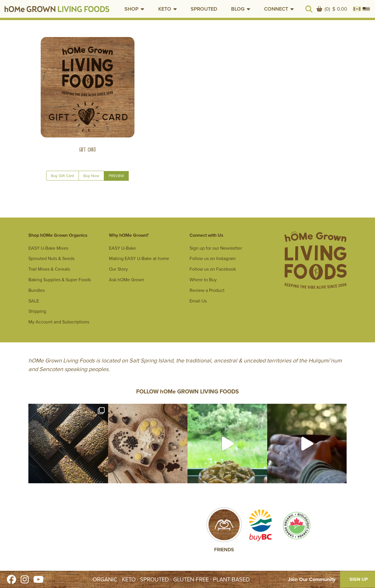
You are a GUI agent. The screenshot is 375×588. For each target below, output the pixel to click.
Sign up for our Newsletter (216, 248)
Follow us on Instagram (213, 258)
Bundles (37, 290)
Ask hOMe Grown (127, 280)
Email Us (198, 301)
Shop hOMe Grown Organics (58, 235)
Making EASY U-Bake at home (139, 258)
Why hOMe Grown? (129, 235)
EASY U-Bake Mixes (48, 248)
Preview (116, 176)
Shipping (37, 311)
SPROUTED (204, 9)
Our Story (118, 269)
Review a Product (207, 290)
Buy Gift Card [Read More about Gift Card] (62, 176)
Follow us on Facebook (213, 269)
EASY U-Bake (122, 248)
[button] (134, 9)
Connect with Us (206, 235)
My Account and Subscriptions (59, 322)
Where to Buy (203, 280)
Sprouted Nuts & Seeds (51, 258)
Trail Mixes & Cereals (49, 269)
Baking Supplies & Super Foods (60, 280)
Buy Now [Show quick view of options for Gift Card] (91, 176)
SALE (34, 301)
